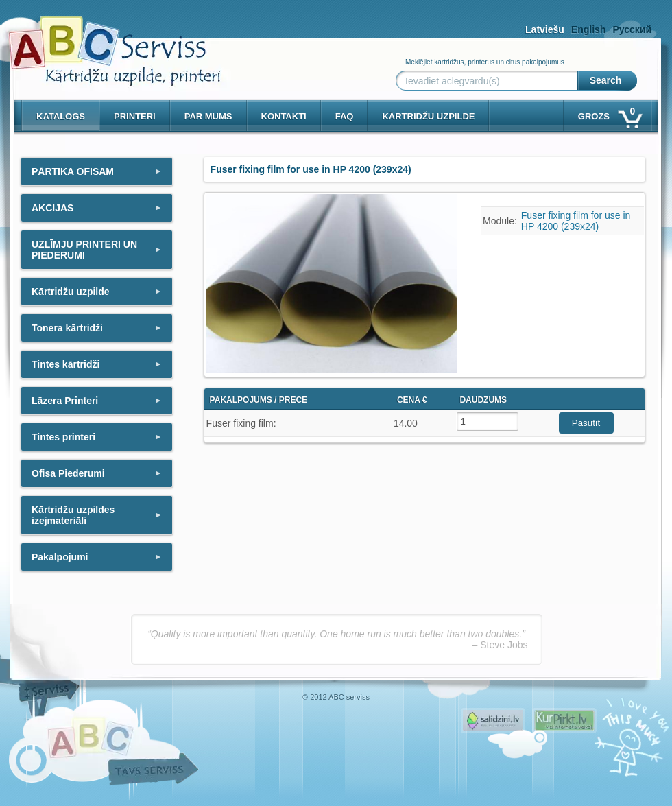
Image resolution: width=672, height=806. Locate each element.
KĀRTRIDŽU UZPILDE (428, 116)
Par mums (208, 116)
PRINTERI (135, 116)
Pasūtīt (586, 423)
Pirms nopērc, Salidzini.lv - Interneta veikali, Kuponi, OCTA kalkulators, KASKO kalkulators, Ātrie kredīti (493, 721)
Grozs (609, 114)
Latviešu (545, 29)
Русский (632, 29)
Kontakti (284, 116)
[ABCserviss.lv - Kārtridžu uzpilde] (102, 42)
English (589, 29)
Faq (345, 116)
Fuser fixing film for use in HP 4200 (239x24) (576, 221)
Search (606, 80)
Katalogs (61, 116)
